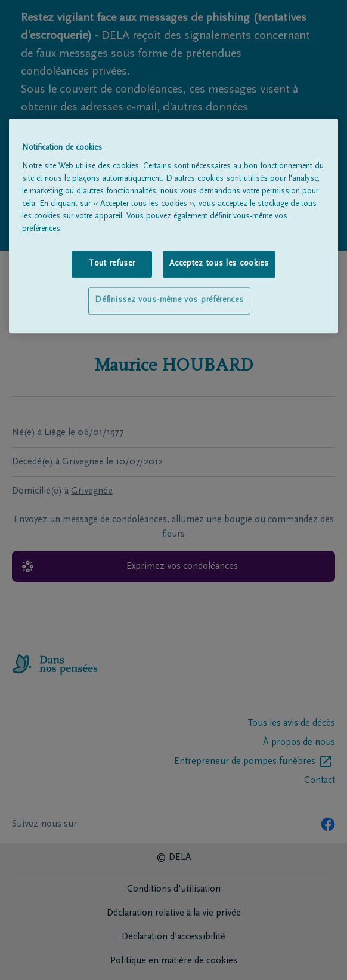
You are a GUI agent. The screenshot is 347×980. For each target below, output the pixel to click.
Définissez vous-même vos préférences (169, 301)
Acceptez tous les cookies (219, 264)
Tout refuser (112, 264)
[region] (174, 226)
